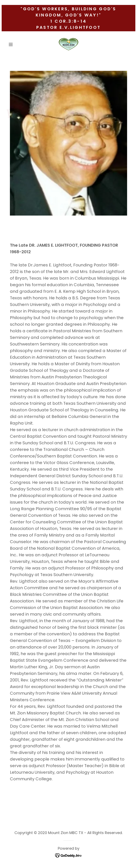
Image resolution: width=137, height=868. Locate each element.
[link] (68, 44)
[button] (16, 44)
